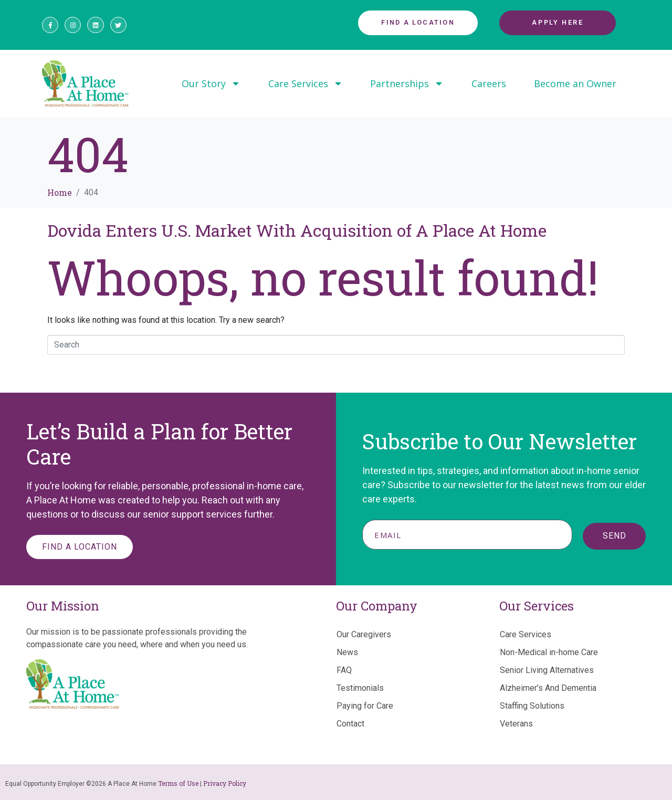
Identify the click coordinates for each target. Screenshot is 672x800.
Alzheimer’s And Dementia (548, 688)
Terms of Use (178, 783)
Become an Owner (575, 83)
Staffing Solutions (532, 706)
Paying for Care (365, 706)
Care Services (306, 83)
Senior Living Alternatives (547, 670)
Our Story (211, 83)
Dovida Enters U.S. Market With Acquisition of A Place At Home (297, 230)
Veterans (516, 724)
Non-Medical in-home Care (549, 652)
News (347, 652)
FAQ (344, 670)
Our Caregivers (364, 634)
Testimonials (360, 688)
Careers (489, 83)
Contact (350, 724)
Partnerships (407, 83)
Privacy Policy (225, 783)
